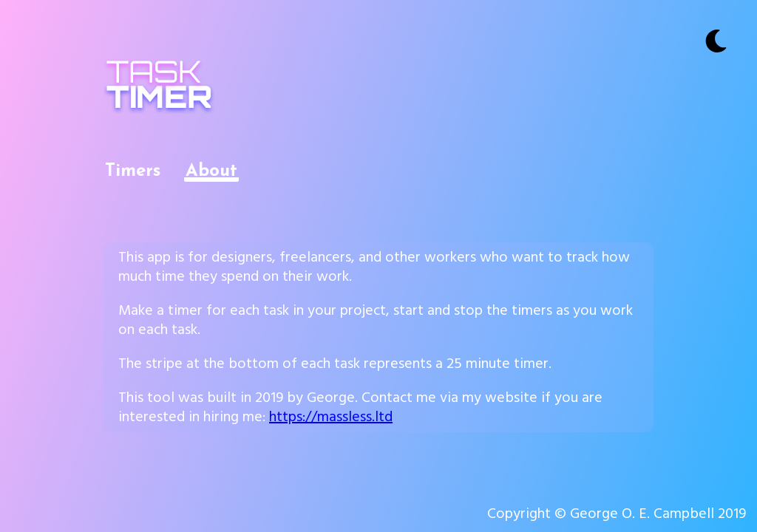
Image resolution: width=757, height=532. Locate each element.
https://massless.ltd (331, 419)
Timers (133, 171)
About (211, 171)
